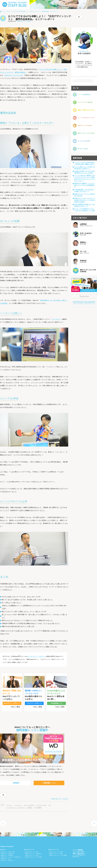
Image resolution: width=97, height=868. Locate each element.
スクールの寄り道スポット (79, 851)
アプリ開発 (37, 803)
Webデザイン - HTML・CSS (8, 848)
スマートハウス (41, 801)
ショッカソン (56, 319)
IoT (50, 801)
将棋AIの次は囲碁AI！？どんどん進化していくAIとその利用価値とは (85, 185)
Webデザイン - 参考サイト (7, 856)
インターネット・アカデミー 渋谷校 (19, 803)
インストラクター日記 (78, 847)
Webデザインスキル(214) (85, 125)
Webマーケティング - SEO (56, 848)
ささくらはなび (29, 801)
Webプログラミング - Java (32, 851)
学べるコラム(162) (83, 149)
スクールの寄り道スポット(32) (86, 118)
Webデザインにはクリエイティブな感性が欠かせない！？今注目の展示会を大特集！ (85, 200)
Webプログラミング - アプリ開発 (33, 853)
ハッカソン (18, 801)
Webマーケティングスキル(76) (86, 133)
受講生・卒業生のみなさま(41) (86, 110)
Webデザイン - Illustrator (7, 851)
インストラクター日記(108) (85, 102)
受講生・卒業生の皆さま (79, 849)
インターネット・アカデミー (37, 656)
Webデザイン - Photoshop (7, 849)
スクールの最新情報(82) (84, 95)
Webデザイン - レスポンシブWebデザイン (11, 853)
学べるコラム (76, 852)
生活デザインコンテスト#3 (13, 75)
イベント (10, 801)
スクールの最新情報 (78, 846)
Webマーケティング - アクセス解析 (58, 851)
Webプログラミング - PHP (32, 848)
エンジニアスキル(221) (84, 141)
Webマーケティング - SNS (56, 849)
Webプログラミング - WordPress (33, 849)
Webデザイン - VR (5, 855)
